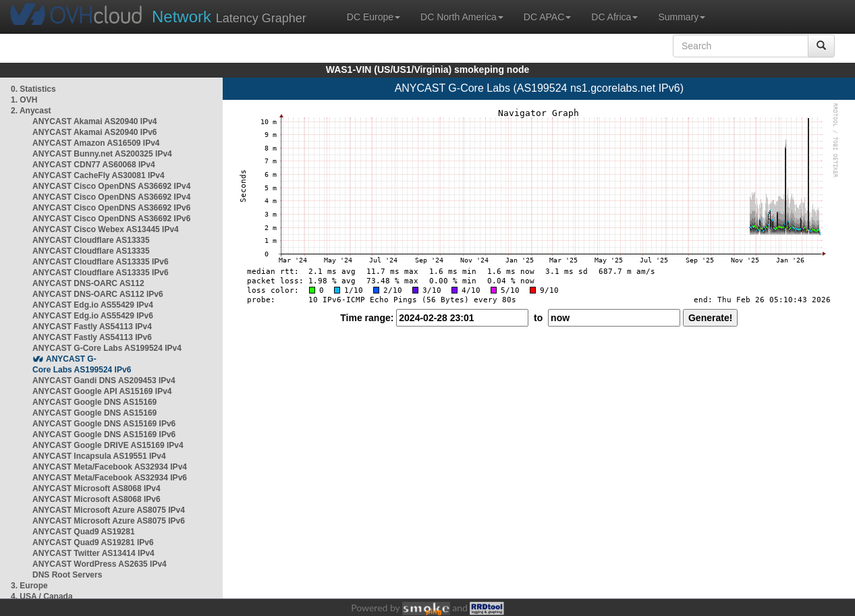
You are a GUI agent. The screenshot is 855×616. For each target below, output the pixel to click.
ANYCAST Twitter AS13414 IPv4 (93, 553)
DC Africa (614, 17)
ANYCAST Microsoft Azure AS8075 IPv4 (109, 510)
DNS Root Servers (67, 575)
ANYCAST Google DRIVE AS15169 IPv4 (108, 445)
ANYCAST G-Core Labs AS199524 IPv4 (107, 348)
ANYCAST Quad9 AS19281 (84, 532)
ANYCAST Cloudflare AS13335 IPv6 (101, 262)
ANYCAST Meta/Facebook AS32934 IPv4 (110, 467)
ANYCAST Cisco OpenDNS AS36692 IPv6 (111, 208)
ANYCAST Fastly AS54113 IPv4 (92, 327)
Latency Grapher (229, 17)
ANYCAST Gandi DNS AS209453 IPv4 (104, 381)
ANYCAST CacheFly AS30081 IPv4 (99, 175)
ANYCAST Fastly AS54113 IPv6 (92, 337)
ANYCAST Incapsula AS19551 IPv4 (99, 456)
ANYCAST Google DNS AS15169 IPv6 (104, 424)
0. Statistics (33, 89)
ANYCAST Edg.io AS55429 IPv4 (93, 305)
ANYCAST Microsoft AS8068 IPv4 (96, 488)
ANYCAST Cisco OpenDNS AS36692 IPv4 (111, 186)
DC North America (462, 17)
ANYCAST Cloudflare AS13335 (91, 240)
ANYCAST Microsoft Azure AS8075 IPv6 (109, 521)
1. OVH (24, 100)
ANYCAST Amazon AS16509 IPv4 (96, 143)
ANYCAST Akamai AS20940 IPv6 (95, 132)
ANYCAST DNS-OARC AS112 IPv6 (98, 294)
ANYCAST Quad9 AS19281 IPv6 (93, 542)
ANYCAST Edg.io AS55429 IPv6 (93, 316)
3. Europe (29, 586)
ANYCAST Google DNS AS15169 (94, 402)
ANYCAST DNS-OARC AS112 (88, 283)
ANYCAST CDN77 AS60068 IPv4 (94, 165)
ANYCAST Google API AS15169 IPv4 (102, 391)
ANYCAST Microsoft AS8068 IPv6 (96, 499)
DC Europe (374, 17)
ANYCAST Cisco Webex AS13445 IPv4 (106, 229)
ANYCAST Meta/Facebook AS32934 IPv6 (110, 478)
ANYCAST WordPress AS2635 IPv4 (100, 564)
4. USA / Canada (42, 596)
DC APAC (547, 17)
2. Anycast (31, 111)
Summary (682, 17)
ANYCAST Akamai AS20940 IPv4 (95, 121)
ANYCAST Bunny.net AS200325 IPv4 (102, 154)
